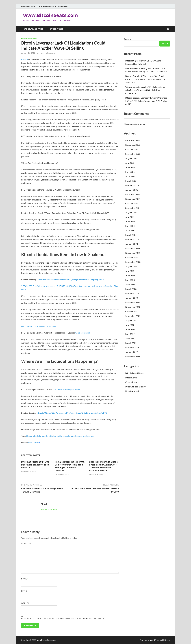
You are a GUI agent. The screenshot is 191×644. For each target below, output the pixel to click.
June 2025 (130, 167)
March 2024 (131, 235)
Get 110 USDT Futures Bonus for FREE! (39, 326)
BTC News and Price (47, 6)
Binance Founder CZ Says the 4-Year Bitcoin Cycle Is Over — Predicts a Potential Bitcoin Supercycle (103, 466)
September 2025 (133, 154)
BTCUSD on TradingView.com (66, 390)
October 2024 (132, 203)
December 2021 (133, 357)
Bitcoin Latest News (29, 39)
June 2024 (130, 221)
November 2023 (133, 253)
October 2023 (132, 257)
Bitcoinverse (63, 6)
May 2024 (130, 226)
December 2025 (133, 140)
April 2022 (130, 338)
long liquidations (72, 436)
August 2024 (131, 212)
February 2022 (132, 348)
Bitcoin (24, 59)
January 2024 (132, 244)
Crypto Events (132, 382)
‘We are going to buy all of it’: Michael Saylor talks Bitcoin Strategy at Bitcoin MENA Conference (145, 90)
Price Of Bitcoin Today (135, 387)
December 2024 (133, 194)
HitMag (166, 640)
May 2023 (130, 280)
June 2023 (130, 275)
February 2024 (132, 239)
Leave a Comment (48, 53)
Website (25, 603)
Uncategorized (132, 391)
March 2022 (131, 343)
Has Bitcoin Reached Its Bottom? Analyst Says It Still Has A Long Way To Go (71, 280)
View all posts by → (49, 509)
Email (25, 591)
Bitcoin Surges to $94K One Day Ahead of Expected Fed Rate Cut (35, 465)
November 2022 (133, 307)
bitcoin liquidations (41, 436)
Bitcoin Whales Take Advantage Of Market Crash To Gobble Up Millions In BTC (72, 413)
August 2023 (131, 266)
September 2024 (133, 208)
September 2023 (133, 262)
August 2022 (131, 320)
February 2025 (132, 185)
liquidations (58, 436)
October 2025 (132, 149)
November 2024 (133, 199)
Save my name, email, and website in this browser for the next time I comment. (64, 619)
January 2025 (132, 190)
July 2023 (130, 271)
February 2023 (132, 293)
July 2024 (130, 217)
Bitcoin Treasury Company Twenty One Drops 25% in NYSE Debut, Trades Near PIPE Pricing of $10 (146, 101)
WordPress (155, 640)
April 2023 (130, 284)
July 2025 (130, 163)
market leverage (86, 436)
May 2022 (130, 334)
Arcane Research (83, 333)
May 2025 (130, 172)
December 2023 (133, 248)
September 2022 (133, 316)
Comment (27, 544)
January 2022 (132, 352)
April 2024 (130, 230)
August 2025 (131, 158)
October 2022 (132, 311)
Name (25, 579)
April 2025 (130, 176)
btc (52, 436)
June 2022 (130, 329)
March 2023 (131, 289)
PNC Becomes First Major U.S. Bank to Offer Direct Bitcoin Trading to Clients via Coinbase (70, 466)
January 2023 (132, 298)
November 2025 (133, 145)
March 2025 (131, 181)
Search (127, 39)
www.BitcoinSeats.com (51, 15)
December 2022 (133, 302)
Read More (33, 443)
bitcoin (29, 436)
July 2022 (130, 325)
